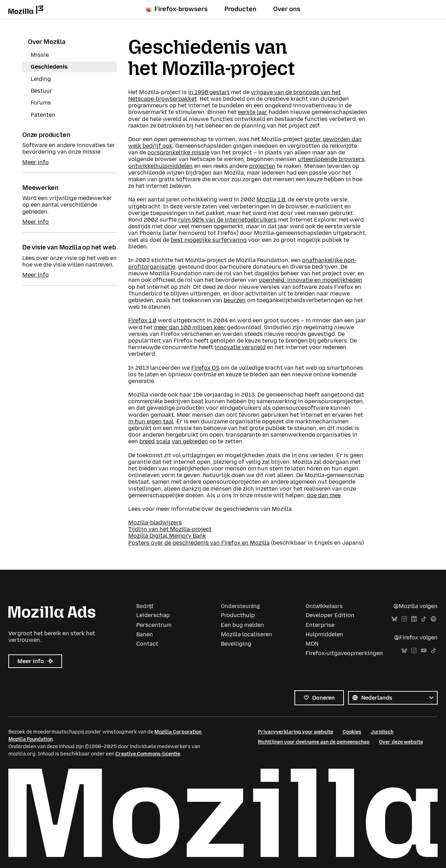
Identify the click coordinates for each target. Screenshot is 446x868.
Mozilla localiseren (247, 634)
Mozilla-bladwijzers (155, 523)
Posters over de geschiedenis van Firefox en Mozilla (199, 543)
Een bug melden (243, 625)
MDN (312, 644)
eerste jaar (253, 112)
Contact (147, 644)
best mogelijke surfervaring (209, 240)
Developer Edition (330, 615)
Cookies (352, 732)
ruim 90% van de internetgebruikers (227, 220)
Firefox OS (205, 368)
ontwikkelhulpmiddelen (160, 166)
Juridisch (382, 732)
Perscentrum (154, 625)
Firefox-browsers (177, 9)
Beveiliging (236, 644)
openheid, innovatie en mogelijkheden (311, 280)
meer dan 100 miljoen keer (190, 327)
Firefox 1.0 (142, 320)
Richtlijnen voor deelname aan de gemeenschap (314, 742)
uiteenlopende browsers (331, 159)
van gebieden (190, 441)
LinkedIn (414, 619)
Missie (40, 55)
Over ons (287, 9)
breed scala (155, 441)
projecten (262, 166)
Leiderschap (153, 615)
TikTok (424, 619)
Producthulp (238, 615)
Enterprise (320, 625)
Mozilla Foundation (30, 739)
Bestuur (41, 91)
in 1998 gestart (209, 92)
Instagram (404, 619)
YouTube (424, 651)
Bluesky (394, 619)
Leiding (41, 79)
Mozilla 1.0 (271, 199)
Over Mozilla (47, 42)
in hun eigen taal (151, 421)
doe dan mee (324, 495)
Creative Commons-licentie (148, 754)
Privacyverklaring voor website (295, 732)
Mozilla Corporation (178, 732)
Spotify (433, 619)
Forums (41, 103)
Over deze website (401, 742)
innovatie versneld (240, 347)
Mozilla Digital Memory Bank (167, 536)
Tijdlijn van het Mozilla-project (170, 529)
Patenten (43, 115)
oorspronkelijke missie (178, 152)
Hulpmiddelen (324, 634)
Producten (240, 9)
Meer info (36, 162)
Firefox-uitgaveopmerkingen (344, 653)
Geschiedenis (49, 67)
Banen (145, 634)
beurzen (235, 300)
